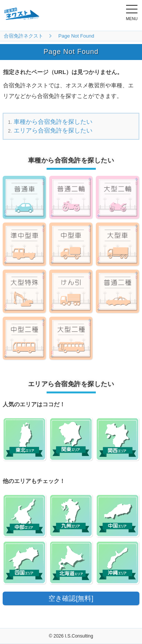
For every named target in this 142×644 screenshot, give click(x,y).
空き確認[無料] (71, 598)
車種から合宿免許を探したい (53, 122)
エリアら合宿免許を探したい (53, 130)
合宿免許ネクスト (23, 36)
